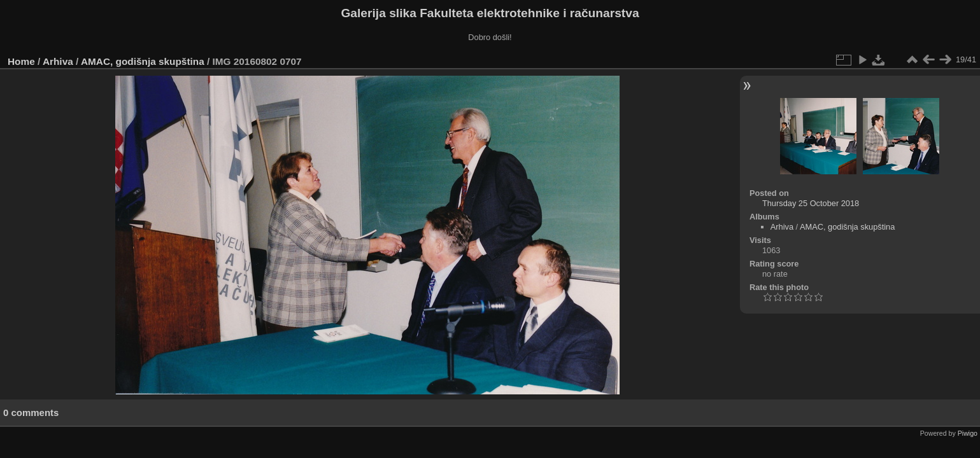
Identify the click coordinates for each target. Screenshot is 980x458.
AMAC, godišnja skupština (143, 61)
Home (21, 61)
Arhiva (58, 61)
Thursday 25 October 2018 (811, 203)
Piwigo (968, 433)
